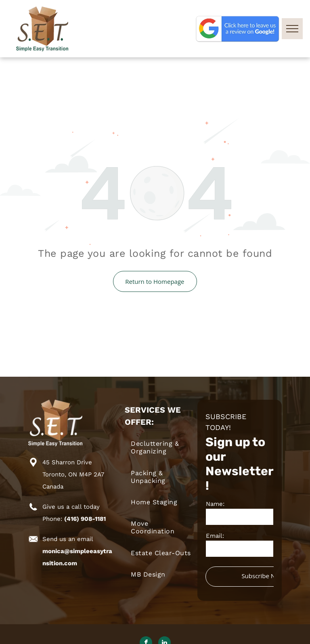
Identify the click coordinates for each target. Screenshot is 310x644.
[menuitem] (161, 447)
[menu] (292, 29)
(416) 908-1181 (85, 519)
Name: (215, 504)
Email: (215, 536)
